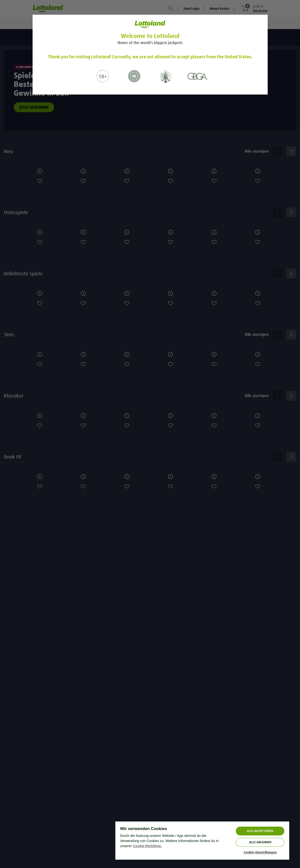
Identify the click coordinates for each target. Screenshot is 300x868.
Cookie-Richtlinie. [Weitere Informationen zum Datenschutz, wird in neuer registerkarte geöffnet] (147, 846)
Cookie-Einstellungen (260, 852)
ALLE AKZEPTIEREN (260, 831)
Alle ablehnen (260, 842)
